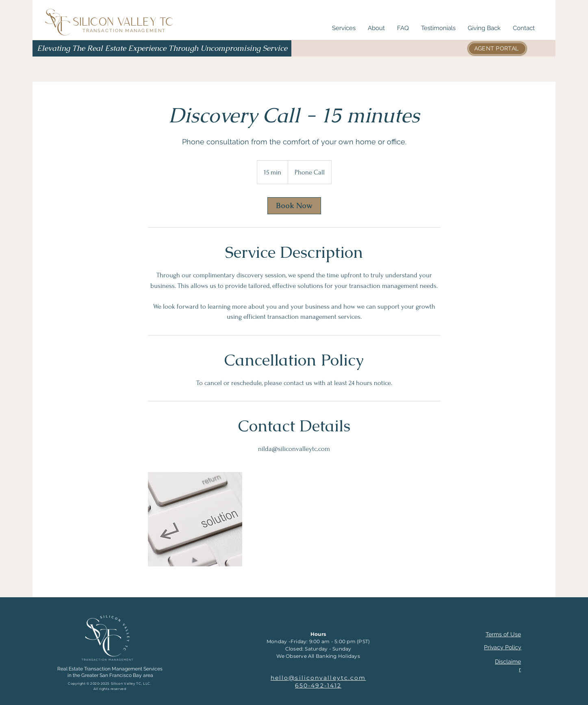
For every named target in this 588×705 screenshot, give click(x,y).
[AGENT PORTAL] (497, 49)
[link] (294, 206)
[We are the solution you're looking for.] (195, 519)
